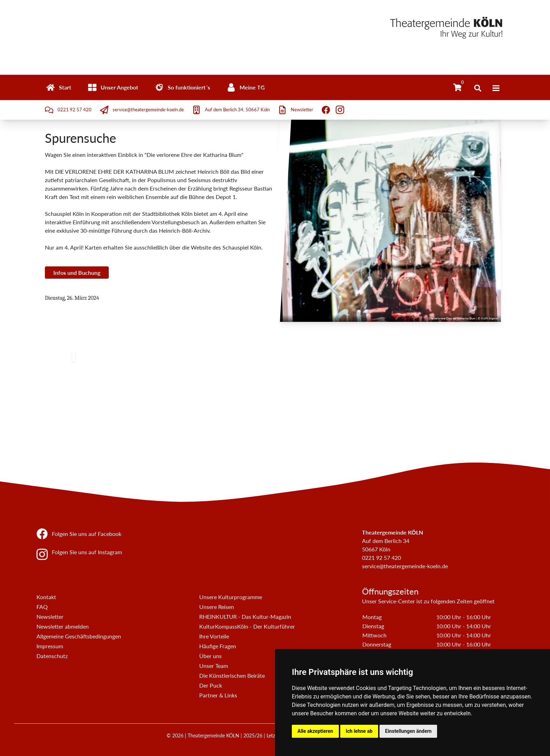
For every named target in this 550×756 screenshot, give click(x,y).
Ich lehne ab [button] (359, 731)
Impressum (50, 646)
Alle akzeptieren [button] (315, 731)
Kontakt (46, 597)
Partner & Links (218, 695)
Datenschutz (52, 656)
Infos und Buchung (77, 273)
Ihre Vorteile (214, 636)
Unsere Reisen (217, 607)
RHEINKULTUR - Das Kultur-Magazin (245, 616)
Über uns (210, 656)
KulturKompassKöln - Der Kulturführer (247, 626)
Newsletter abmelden (63, 626)
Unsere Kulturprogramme (231, 597)
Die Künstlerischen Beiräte (232, 675)
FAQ (42, 607)
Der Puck (211, 685)
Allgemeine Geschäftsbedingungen (79, 636)
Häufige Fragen (218, 646)
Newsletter (50, 616)
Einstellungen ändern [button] (408, 731)
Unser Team (214, 666)
